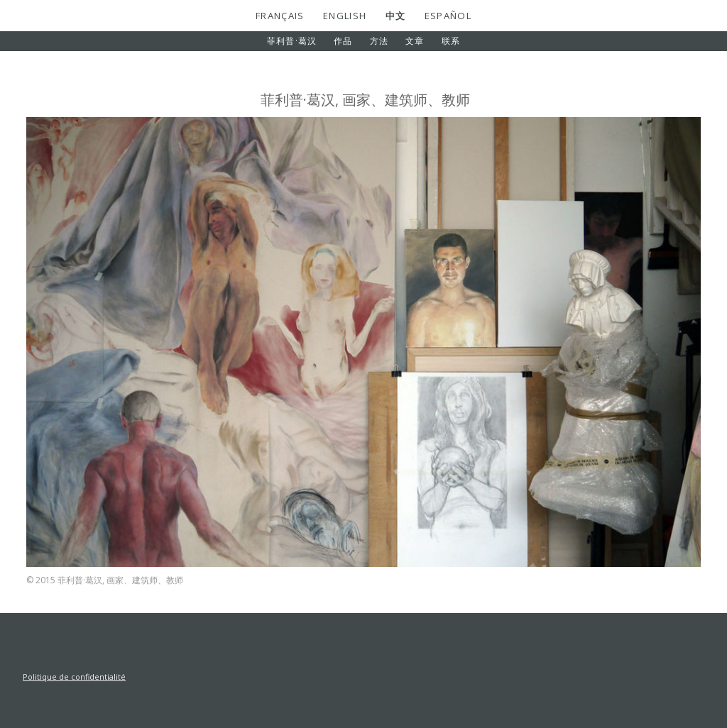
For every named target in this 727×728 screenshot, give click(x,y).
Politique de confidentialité (74, 677)
